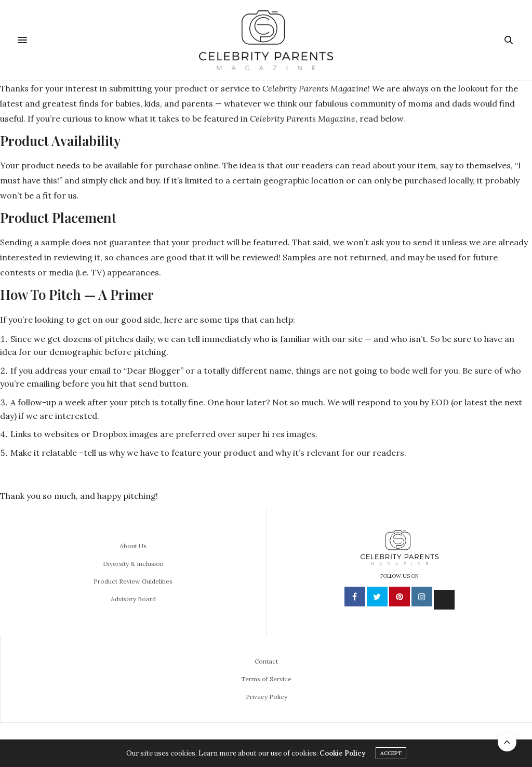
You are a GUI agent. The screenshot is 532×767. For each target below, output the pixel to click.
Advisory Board (133, 599)
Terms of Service (266, 679)
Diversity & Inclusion (133, 564)
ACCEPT (391, 753)
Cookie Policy (342, 753)
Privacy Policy (267, 697)
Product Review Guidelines (133, 581)
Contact (266, 661)
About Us (133, 546)
